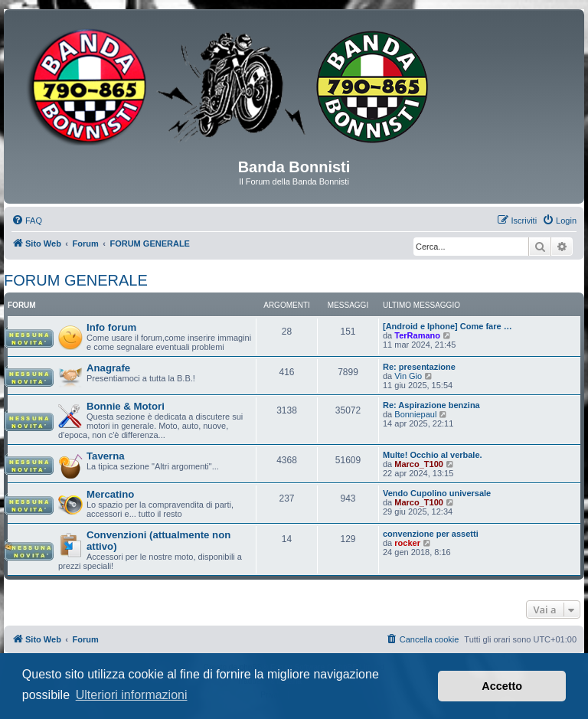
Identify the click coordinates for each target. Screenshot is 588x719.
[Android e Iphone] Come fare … (448, 326)
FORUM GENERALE (76, 280)
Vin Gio (408, 376)
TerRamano (417, 335)
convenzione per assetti (431, 534)
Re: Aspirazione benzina (431, 405)
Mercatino (110, 494)
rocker (407, 543)
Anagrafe (108, 368)
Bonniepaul (415, 414)
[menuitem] (27, 221)
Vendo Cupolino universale (437, 493)
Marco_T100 (419, 464)
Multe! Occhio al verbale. (433, 455)
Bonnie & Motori (126, 406)
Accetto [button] (502, 686)
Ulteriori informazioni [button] (132, 695)
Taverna (106, 456)
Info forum (111, 327)
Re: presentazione (419, 367)
